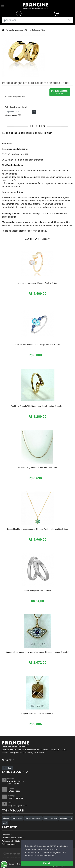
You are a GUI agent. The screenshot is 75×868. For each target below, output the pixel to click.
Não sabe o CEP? (13, 115)
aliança (6, 818)
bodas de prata (50, 818)
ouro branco (17, 818)
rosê (5, 823)
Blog (9, 768)
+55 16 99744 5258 (40, 797)
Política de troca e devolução (13, 838)
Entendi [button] (47, 863)
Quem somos (7, 835)
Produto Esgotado (60, 92)
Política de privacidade (11, 841)
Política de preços (9, 844)
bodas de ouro (66, 818)
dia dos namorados (33, 818)
